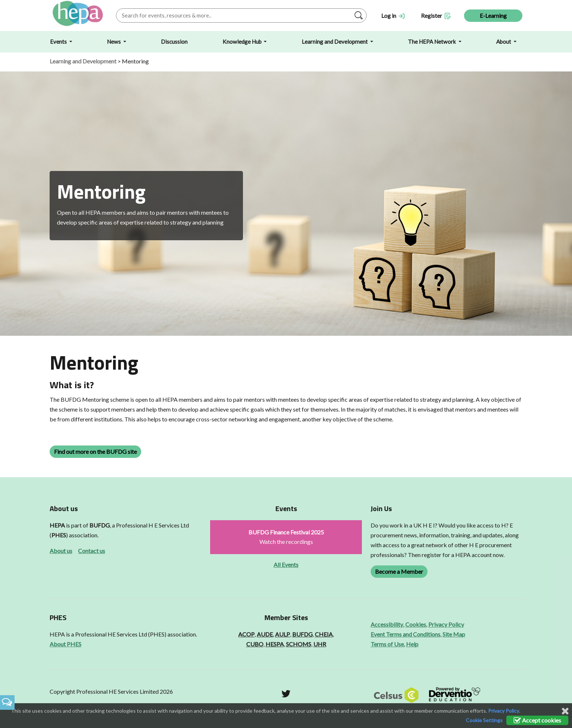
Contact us (92, 551)
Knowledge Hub (243, 42)
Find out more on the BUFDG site (95, 451)
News (114, 42)
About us (61, 551)
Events (59, 42)
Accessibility (387, 624)
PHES (59, 535)
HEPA (57, 525)
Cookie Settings (484, 720)
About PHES (65, 644)
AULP (283, 634)
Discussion (174, 42)
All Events (286, 565)
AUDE (265, 634)
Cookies (416, 624)
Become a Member (399, 571)
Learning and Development (335, 42)
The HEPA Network (432, 42)
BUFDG (100, 525)
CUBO (255, 644)
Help (412, 644)
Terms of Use (387, 644)
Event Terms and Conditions (405, 634)
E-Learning (493, 15)
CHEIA (324, 634)
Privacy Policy (446, 624)
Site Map (454, 634)
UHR (320, 644)
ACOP (246, 634)
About (504, 42)
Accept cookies (537, 720)
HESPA (275, 644)
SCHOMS (299, 644)
